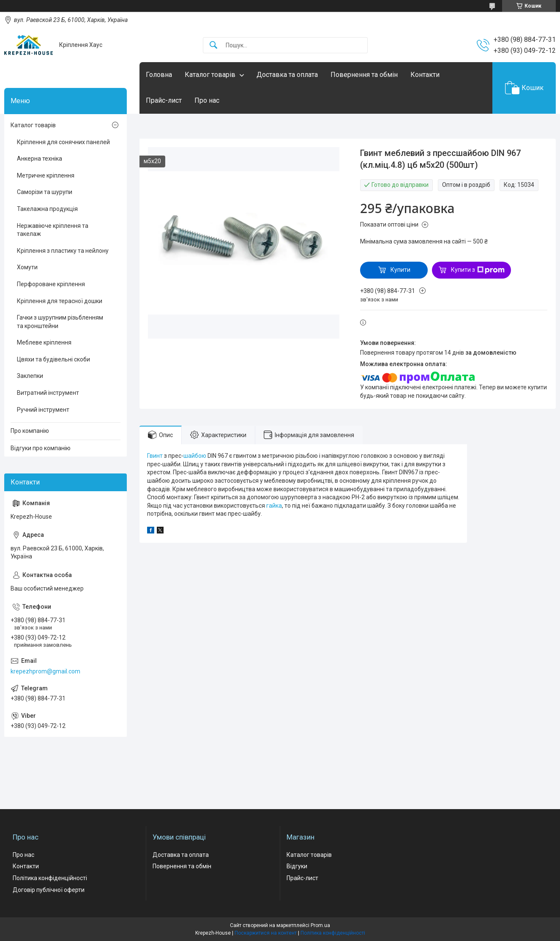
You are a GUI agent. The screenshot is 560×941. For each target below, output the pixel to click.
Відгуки (297, 866)
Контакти (425, 75)
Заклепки (30, 376)
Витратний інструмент (48, 393)
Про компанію (30, 431)
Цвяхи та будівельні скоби (53, 359)
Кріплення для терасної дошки (60, 301)
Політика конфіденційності (50, 878)
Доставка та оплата (287, 75)
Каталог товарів (210, 75)
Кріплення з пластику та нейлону (63, 251)
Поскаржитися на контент (266, 933)
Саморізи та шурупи (45, 192)
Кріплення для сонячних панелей (63, 142)
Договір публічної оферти (49, 890)
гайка (274, 506)
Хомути (27, 267)
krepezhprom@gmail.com (45, 671)
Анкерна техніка (40, 159)
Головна (159, 75)
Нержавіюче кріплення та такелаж (53, 230)
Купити (400, 270)
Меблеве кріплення (44, 342)
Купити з (478, 270)
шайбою (195, 456)
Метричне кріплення (46, 175)
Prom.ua (320, 925)
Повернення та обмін (364, 75)
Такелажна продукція (47, 209)
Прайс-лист (164, 100)
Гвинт (155, 456)
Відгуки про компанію (41, 448)
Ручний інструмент (43, 410)
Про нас (207, 100)
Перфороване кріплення (51, 284)
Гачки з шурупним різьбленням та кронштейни (60, 322)
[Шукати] (213, 45)
